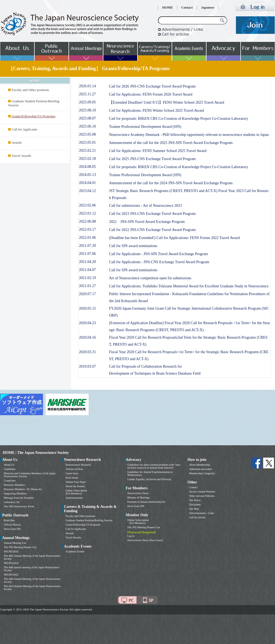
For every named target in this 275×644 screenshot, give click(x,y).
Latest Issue (72, 473)
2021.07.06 (87, 254)
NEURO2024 (11, 563)
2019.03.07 (87, 366)
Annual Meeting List (15, 543)
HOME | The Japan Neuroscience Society (36, 453)
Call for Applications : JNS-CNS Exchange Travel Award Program (159, 262)
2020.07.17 (87, 294)
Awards (16, 143)
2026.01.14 (87, 86)
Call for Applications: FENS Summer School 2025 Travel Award (158, 151)
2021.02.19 (87, 278)
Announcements (74, 498)
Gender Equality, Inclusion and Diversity (149, 479)
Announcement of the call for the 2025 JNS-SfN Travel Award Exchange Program (171, 143)
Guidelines (10, 469)
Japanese (208, 8)
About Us (9, 465)
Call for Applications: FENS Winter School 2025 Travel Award (156, 111)
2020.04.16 (87, 337)
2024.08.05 (87, 167)
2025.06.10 (87, 126)
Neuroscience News (138, 493)
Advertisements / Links (202, 513)
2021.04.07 (87, 270)
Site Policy (195, 500)
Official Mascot (12, 525)
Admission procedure (201, 469)
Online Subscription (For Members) (76, 492)
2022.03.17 (87, 229)
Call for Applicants (24, 129)
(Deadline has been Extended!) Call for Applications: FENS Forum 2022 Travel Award (174, 238)
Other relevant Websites (202, 496)
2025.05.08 (87, 134)
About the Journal (75, 486)
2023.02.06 (87, 205)
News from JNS (12, 529)
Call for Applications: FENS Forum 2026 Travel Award (151, 94)
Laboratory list (12, 502)
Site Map (194, 509)
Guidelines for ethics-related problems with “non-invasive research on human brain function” (154, 466)
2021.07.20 (87, 246)
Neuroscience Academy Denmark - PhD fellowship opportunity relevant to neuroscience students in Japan (189, 135)
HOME (168, 8)
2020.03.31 (87, 352)
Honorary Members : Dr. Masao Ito (23, 489)
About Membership (200, 465)
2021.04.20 (87, 262)
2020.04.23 (87, 323)
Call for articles (197, 517)
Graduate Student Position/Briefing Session (89, 520)
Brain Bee (9, 520)
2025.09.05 (87, 102)
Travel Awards (21, 156)
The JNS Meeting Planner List (20, 547)
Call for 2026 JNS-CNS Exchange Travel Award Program (152, 86)
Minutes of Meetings (138, 498)
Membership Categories (202, 473)
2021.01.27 (87, 286)
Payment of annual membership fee (146, 502)
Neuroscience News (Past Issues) (145, 540)
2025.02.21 (87, 151)
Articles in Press (74, 469)
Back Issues (72, 478)
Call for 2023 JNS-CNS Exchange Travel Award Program (152, 214)
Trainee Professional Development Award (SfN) (145, 127)
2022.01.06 (87, 238)
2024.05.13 (87, 175)
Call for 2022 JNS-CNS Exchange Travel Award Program (152, 230)
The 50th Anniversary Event (19, 506)
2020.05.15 (87, 308)
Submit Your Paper (76, 482)
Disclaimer (195, 504)
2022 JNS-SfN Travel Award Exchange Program (147, 222)
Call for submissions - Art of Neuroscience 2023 (145, 206)
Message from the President (19, 498)
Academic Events (75, 551)
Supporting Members (15, 493)
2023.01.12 (87, 213)
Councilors (10, 481)
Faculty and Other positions (30, 90)
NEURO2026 (11, 551)
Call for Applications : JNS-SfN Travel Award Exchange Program (158, 254)
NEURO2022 (11, 575)
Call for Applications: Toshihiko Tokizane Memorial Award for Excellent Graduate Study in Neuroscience (189, 286)
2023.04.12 (87, 191)
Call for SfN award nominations (133, 246)
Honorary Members (14, 485)
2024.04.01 (87, 183)
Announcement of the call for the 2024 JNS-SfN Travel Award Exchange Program (171, 183)
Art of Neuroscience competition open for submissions (150, 278)
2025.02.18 (87, 159)
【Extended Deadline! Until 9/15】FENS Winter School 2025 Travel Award (167, 102)
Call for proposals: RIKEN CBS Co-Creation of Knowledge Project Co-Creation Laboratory (179, 119)
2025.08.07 (87, 118)
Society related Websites (202, 492)
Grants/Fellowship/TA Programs (83, 525)
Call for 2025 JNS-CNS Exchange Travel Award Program (152, 159)
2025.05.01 (87, 142)
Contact (187, 8)
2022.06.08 (87, 221)
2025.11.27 (87, 94)
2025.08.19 (87, 110)
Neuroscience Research (78, 465)
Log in (131, 536)
